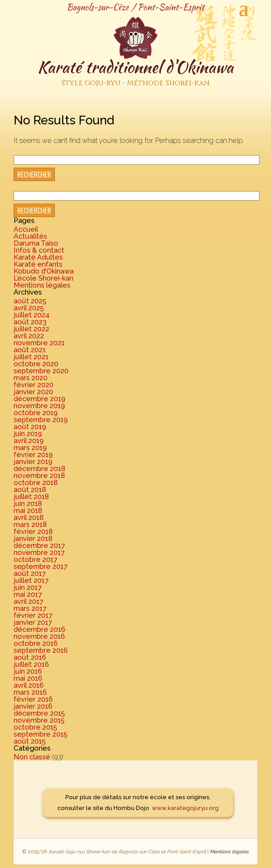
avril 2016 (29, 685)
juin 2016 (28, 671)
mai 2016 (28, 678)
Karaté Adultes (38, 257)
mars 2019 (30, 448)
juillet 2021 (31, 357)
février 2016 (33, 699)
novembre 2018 (39, 476)
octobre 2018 (36, 483)
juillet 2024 (32, 315)
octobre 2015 (35, 727)
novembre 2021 (39, 343)
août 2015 (30, 741)
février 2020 (34, 385)
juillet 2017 (31, 580)
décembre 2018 (39, 469)
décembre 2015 (39, 713)
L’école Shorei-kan (43, 278)
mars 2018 (30, 525)
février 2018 (33, 531)
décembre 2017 (39, 545)
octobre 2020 (36, 364)
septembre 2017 (41, 566)
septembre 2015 (40, 734)
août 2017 (30, 573)
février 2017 (33, 615)
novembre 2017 (39, 552)
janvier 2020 (33, 392)
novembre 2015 (39, 720)
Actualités (30, 236)
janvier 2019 (33, 462)
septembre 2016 (41, 650)
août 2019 (30, 427)
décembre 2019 (39, 399)
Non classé (32, 757)
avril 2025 (29, 308)
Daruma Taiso (36, 243)
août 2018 (30, 490)
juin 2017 (28, 587)
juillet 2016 (31, 664)
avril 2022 (29, 336)
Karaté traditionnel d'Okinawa (135, 73)
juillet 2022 (31, 329)
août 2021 (30, 350)
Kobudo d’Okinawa (44, 271)
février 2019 (33, 455)
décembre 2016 (39, 629)
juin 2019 (28, 434)
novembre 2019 (39, 406)
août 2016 (30, 657)
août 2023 (30, 322)
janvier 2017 (33, 622)
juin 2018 (28, 504)
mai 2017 (28, 594)
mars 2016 (30, 692)
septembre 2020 (41, 371)
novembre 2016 (39, 636)
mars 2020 (31, 378)
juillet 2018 (31, 497)
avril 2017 (28, 601)
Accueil (26, 229)
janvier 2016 (33, 706)
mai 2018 (28, 511)
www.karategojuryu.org (185, 808)
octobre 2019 (36, 413)
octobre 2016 (36, 643)
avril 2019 (29, 441)
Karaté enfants (38, 264)
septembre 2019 (41, 420)
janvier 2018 (33, 538)
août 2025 (30, 301)
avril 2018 (29, 518)
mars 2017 (30, 608)
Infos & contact (39, 250)
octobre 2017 (35, 559)
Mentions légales (42, 285)
